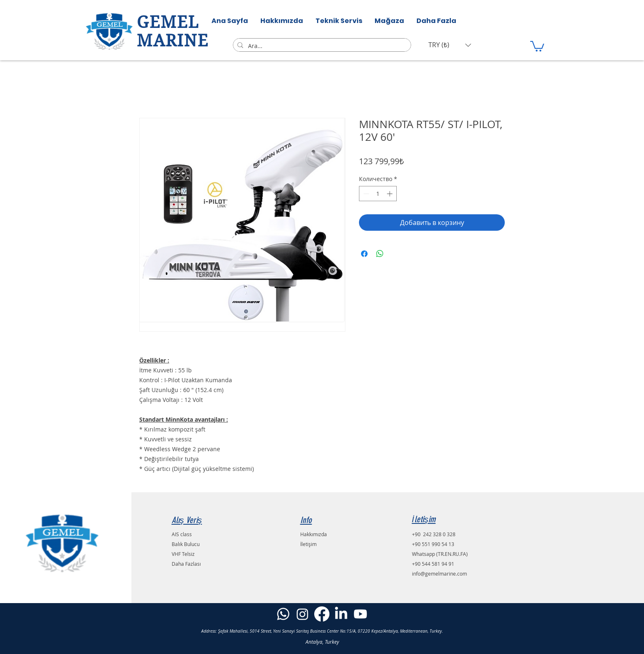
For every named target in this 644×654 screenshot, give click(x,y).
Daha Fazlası (186, 564)
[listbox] (450, 45)
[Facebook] (322, 614)
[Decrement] (365, 194)
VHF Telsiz (183, 554)
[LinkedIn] (341, 614)
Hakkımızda (314, 534)
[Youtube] (360, 614)
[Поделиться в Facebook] (364, 254)
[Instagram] (302, 614)
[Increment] (390, 194)
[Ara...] (321, 46)
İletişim (308, 544)
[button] (450, 45)
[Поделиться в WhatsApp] (380, 254)
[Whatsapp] (283, 614)
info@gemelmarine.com (439, 574)
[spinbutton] (378, 194)
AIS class (182, 534)
